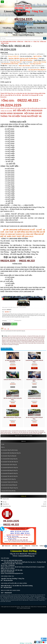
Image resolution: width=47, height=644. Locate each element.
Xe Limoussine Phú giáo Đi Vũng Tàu (9, 504)
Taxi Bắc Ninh (25, 463)
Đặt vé (13, 399)
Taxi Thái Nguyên (40, 463)
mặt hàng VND (28, 643)
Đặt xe (21, 576)
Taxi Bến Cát (7, 629)
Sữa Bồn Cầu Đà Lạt (5, 631)
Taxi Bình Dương (10, 627)
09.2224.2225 (11, 551)
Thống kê (42, 576)
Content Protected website (25, 639)
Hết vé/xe (13, 417)
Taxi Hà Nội (29, 464)
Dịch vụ (24, 472)
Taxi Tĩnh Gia (23, 628)
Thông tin (27, 576)
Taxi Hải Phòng (23, 464)
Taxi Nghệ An (37, 628)
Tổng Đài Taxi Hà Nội (34, 631)
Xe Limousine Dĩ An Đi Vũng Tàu (8, 510)
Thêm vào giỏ (6, 324)
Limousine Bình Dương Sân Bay (8, 521)
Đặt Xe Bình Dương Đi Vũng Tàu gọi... (13, 448)
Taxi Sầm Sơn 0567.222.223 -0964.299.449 (19, 631)
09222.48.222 (27, 261)
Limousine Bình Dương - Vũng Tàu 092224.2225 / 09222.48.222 (23, 637)
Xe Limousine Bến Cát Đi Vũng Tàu (9, 495)
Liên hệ (24, 578)
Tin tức (3, 475)
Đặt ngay (14, 324)
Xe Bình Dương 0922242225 (34, 429)
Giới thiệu (15, 576)
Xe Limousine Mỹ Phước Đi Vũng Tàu (10, 498)
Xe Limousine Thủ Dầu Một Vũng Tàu (10, 492)
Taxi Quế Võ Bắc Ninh (37, 464)
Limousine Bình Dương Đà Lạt (37, 627)
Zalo (37, 642)
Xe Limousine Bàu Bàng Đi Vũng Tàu (9, 501)
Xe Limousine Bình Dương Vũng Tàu (9, 489)
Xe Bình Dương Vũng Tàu (33, 461)
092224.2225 (23, 19)
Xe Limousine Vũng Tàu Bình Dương (9, 481)
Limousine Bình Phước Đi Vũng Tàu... (13, 410)
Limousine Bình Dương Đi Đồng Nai (9, 515)
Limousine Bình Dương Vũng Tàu (19, 461)
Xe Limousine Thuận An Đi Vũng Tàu (9, 513)
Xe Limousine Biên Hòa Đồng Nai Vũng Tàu (11, 483)
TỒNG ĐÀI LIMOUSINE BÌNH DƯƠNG (23, 466)
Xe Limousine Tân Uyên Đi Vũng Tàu (9, 507)
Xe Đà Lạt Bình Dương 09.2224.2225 (18, 629)
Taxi (1, 628)
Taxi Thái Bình (9, 464)
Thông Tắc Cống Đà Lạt (41, 629)
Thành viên (35, 576)
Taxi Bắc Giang (32, 463)
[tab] (2, 329)
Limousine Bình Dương (6, 461)
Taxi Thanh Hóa (17, 628)
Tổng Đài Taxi (42, 631)
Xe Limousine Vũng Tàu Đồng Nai (9, 486)
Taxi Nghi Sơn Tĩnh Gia (17, 463)
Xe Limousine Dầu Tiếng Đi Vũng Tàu (9, 518)
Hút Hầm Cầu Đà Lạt (31, 629)
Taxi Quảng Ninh (16, 464)
